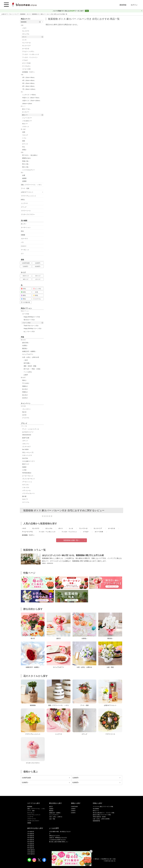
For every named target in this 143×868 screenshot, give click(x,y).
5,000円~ (26, 266)
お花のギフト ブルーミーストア (10, 14)
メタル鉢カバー (27, 121)
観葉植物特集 (96, 821)
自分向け (25, 398)
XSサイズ (26, 276)
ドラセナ (25, 60)
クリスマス (26, 418)
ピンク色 (37, 289)
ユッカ (24, 40)
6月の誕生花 (31, 842)
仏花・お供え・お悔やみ (56, 817)
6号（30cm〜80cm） (29, 86)
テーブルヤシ (26, 66)
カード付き (26, 314)
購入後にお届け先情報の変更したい (59, 842)
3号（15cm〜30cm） (29, 77)
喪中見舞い (27, 363)
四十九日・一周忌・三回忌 (32, 369)
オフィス (25, 144)
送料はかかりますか (55, 836)
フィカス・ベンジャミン (30, 57)
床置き (24, 150)
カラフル (37, 299)
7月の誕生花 (31, 844)
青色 (23, 299)
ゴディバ (25, 441)
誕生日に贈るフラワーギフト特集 (102, 815)
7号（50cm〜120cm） (29, 89)
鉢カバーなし (26, 109)
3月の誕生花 (31, 836)
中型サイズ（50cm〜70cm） (31, 98)
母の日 (24, 412)
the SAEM (25, 449)
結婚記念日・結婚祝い (29, 351)
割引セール (96, 811)
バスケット (26, 127)
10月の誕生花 (31, 850)
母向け (24, 380)
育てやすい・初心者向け (30, 155)
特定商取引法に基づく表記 (109, 859)
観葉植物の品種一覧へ (71, 540)
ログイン (134, 5)
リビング (25, 135)
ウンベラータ (26, 43)
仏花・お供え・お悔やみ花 (31, 357)
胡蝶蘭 (23, 235)
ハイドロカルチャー (29, 170)
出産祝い (25, 345)
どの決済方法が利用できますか (57, 840)
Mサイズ (26, 279)
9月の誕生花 (31, 848)
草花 (22, 231)
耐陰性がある (26, 158)
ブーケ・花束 (25, 188)
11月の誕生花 (31, 852)
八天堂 (24, 470)
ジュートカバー (27, 118)
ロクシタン (26, 485)
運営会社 (97, 859)
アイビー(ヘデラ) (27, 532)
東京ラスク (26, 464)
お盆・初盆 (52, 819)
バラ (22, 242)
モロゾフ (25, 499)
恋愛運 (24, 181)
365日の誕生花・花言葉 (99, 817)
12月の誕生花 (31, 854)
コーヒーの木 (26, 69)
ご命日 (26, 360)
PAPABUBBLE (27, 473)
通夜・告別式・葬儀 (30, 366)
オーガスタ (26, 49)
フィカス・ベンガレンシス (31, 54)
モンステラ (26, 31)
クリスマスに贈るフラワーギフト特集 (103, 807)
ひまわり (24, 246)
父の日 (24, 415)
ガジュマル (26, 34)
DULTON (25, 458)
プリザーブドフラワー (28, 214)
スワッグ (24, 207)
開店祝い (25, 348)
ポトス (29, 14)
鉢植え (23, 200)
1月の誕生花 (31, 832)
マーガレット (25, 250)
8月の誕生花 (31, 846)
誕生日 (51, 807)
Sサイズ (38, 276)
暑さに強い (26, 167)
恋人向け (25, 395)
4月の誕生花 (31, 838)
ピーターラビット (28, 476)
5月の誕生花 (31, 840)
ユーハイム (26, 502)
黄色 (36, 295)
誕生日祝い (26, 343)
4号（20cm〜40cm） (29, 80)
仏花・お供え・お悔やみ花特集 (101, 819)
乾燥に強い (26, 161)
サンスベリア (26, 46)
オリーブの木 (26, 63)
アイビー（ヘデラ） (29, 51)
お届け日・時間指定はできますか (58, 838)
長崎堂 (24, 467)
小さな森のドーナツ (29, 461)
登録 (87, 11)
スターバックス (27, 455)
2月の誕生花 (31, 834)
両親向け (25, 386)
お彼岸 (26, 375)
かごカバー (26, 112)
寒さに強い (26, 164)
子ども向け (26, 383)
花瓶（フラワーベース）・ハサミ (31, 185)
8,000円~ (38, 266)
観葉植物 (23, 14)
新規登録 (123, 5)
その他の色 (25, 302)
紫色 (23, 295)
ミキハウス (26, 487)
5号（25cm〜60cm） (29, 83)
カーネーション (26, 227)
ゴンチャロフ (26, 447)
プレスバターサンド (29, 479)
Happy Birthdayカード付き (32, 317)
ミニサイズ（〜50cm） (29, 95)
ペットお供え (28, 372)
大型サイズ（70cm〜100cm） (32, 101)
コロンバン (26, 444)
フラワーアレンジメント (29, 196)
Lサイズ (38, 279)
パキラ (24, 28)
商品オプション (25, 311)
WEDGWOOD (27, 435)
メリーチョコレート (29, 493)
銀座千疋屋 (26, 438)
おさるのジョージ (28, 432)
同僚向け (25, 392)
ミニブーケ (24, 203)
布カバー (25, 124)
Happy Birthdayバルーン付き (33, 328)
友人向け (25, 389)
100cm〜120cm (27, 104)
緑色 (23, 292)
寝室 (24, 141)
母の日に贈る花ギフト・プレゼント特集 (104, 813)
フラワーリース (26, 211)
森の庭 (24, 496)
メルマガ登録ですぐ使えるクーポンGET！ (69, 11)
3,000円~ (38, 263)
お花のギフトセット (27, 192)
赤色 (23, 289)
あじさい (24, 224)
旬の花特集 (96, 809)
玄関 (24, 132)
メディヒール (26, 490)
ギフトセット (31, 813)
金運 (24, 175)
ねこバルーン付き (29, 331)
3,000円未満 (26, 263)
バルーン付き (33, 323)
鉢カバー (23, 106)
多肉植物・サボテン (29, 72)
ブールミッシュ (27, 482)
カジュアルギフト (28, 354)
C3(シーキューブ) (28, 452)
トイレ (24, 138)
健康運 (24, 178)
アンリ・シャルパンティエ (31, 429)
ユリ (22, 253)
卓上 (24, 147)
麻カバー (33, 115)
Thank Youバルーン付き (31, 326)
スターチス (24, 239)
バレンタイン (26, 409)
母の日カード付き (29, 320)
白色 (36, 292)
